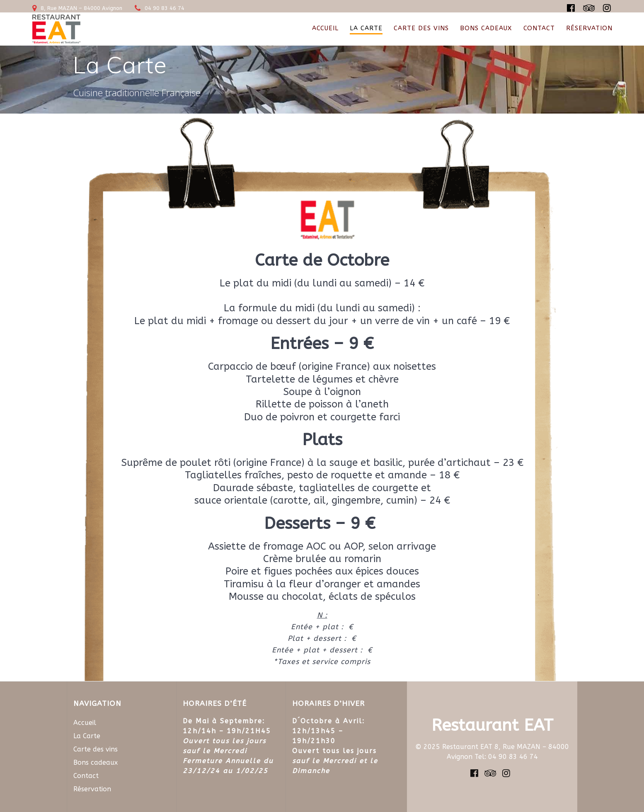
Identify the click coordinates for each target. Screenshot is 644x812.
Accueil (325, 28)
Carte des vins (421, 28)
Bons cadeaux (486, 28)
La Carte (366, 28)
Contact (539, 28)
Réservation (589, 28)
